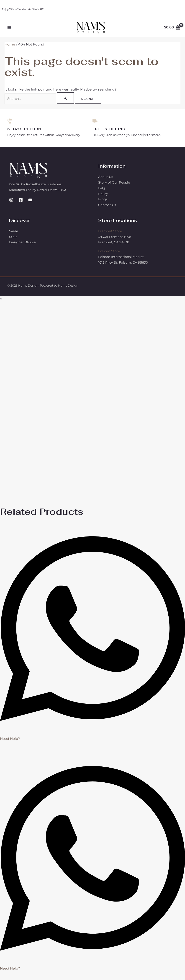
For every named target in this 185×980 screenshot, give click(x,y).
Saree (14, 234)
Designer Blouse (22, 245)
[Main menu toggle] (9, 29)
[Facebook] (21, 203)
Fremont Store (110, 234)
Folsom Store (109, 254)
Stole (13, 240)
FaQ (101, 191)
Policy (103, 197)
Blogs (103, 202)
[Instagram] (11, 203)
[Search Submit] (67, 101)
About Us (106, 180)
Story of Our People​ (114, 185)
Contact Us (107, 208)
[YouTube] (30, 203)
